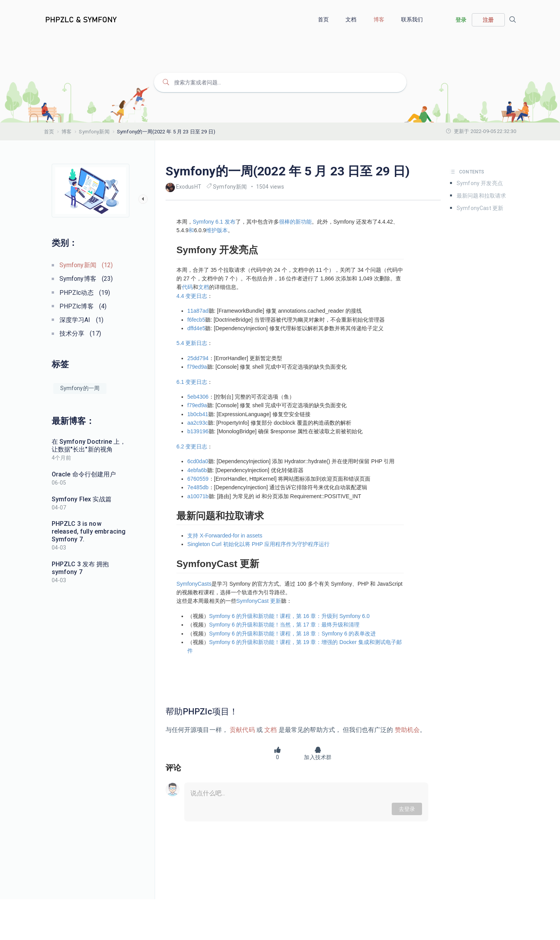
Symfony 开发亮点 (480, 183)
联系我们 (413, 19)
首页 (324, 19)
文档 (352, 19)
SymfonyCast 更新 (480, 208)
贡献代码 (242, 730)
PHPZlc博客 (83, 306)
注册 (488, 20)
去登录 (407, 809)
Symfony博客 (86, 279)
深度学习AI (82, 320)
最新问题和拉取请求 (481, 196)
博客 (379, 19)
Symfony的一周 (80, 388)
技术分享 (80, 333)
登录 (461, 20)
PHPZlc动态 (85, 293)
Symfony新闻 (94, 132)
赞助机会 (407, 730)
